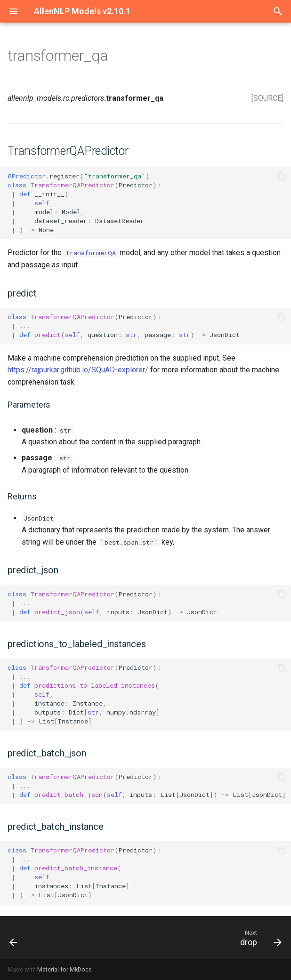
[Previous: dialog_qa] (14, 938)
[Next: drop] (259, 938)
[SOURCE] (267, 98)
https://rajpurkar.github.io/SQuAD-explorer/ (78, 370)
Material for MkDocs (65, 969)
